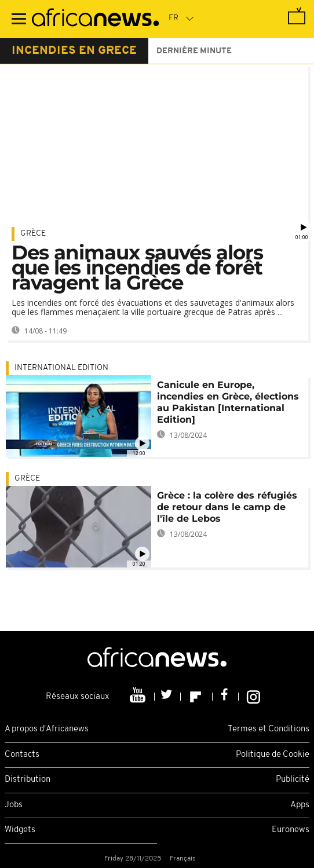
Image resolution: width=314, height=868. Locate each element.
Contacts (22, 755)
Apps (300, 805)
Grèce (33, 234)
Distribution (28, 780)
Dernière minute (194, 51)
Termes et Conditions (269, 729)
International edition (61, 368)
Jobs (14, 805)
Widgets (20, 830)
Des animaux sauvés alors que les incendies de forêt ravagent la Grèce (137, 268)
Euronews (291, 830)
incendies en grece (74, 51)
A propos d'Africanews (47, 729)
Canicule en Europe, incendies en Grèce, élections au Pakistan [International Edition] (228, 402)
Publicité (293, 780)
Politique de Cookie (273, 755)
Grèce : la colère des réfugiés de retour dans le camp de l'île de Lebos (227, 507)
